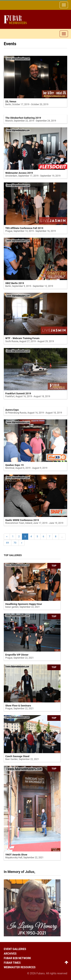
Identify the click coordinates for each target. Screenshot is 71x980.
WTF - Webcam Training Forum (22, 338)
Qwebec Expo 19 (14, 465)
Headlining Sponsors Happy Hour (24, 604)
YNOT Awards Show (16, 855)
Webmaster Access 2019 (19, 173)
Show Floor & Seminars (18, 706)
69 (7, 543)
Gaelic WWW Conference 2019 (22, 520)
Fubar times (12, 963)
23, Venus (11, 101)
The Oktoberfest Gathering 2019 (23, 118)
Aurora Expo (12, 410)
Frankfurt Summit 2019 (18, 393)
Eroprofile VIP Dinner (17, 655)
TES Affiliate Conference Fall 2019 (24, 228)
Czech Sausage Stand (17, 756)
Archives (10, 954)
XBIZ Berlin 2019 (15, 283)
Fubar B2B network (17, 958)
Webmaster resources (20, 967)
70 (15, 543)
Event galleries (15, 949)
